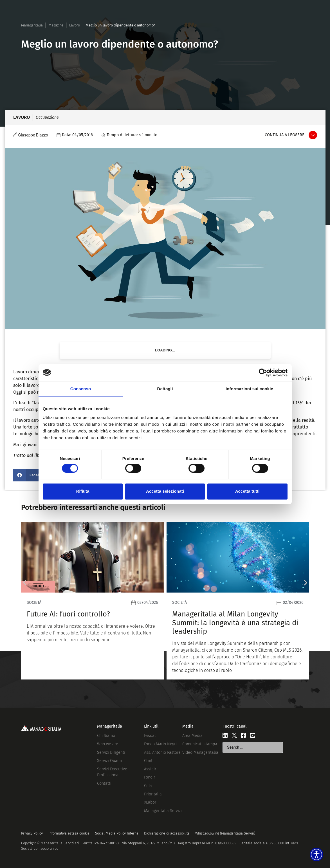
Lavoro (75, 25)
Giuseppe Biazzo (33, 135)
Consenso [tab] (81, 389)
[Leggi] (238, 601)
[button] (32, 475)
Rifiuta (83, 491)
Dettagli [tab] (165, 389)
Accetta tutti (247, 491)
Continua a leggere (285, 135)
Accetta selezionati (165, 491)
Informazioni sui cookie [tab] (249, 389)
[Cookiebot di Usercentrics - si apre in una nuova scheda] (263, 373)
